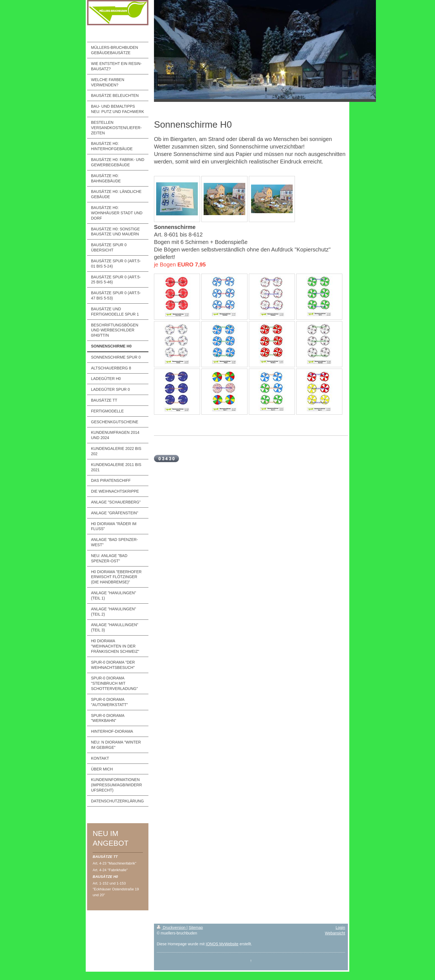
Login (340, 928)
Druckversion (172, 928)
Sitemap (196, 928)
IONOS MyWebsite (222, 944)
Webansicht (335, 933)
